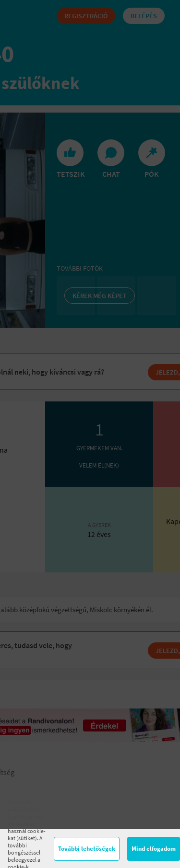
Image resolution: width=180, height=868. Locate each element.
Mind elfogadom (154, 849)
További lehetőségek (87, 849)
